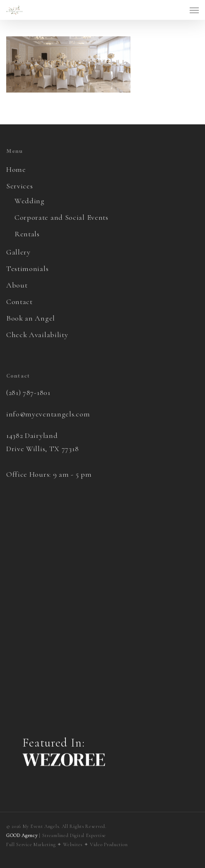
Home (16, 169)
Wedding (30, 201)
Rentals (27, 234)
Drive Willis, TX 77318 (42, 449)
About (17, 285)
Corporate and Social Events (61, 217)
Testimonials (27, 269)
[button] (194, 10)
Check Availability (37, 335)
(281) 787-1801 (28, 392)
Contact (19, 302)
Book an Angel (31, 318)
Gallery (18, 252)
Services (20, 186)
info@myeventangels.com (48, 414)
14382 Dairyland (32, 435)
